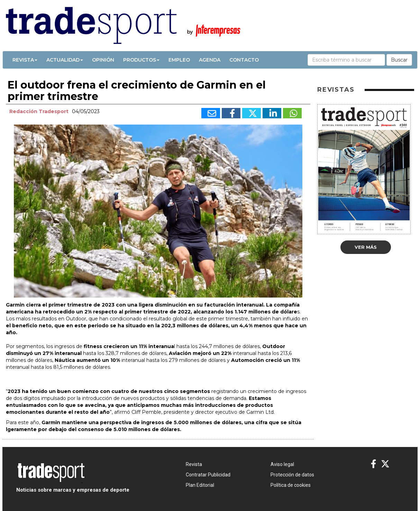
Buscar (399, 60)
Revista (25, 60)
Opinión (103, 60)
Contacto (244, 60)
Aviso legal (282, 464)
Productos (141, 60)
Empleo (179, 60)
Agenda (210, 60)
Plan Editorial (200, 485)
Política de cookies (291, 485)
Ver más (366, 247)
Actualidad (65, 60)
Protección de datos (292, 475)
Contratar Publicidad (208, 475)
